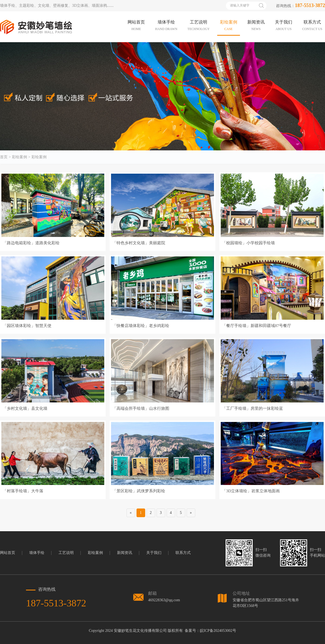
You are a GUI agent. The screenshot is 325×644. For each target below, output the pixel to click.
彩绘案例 (19, 157)
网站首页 (8, 553)
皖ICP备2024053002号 (218, 631)
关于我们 (154, 553)
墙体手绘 (37, 553)
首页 (4, 157)
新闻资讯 (125, 553)
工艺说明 (66, 553)
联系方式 (183, 553)
